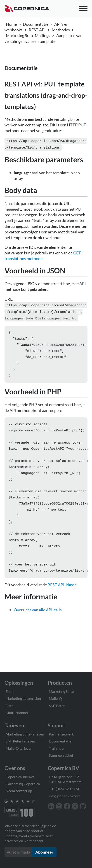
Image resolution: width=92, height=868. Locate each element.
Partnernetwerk (61, 734)
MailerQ (55, 698)
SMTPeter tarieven (20, 741)
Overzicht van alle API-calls (38, 622)
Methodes (61, 30)
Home (11, 24)
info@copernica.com (65, 796)
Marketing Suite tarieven (25, 734)
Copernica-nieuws (20, 777)
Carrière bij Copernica (23, 784)
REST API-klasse (62, 597)
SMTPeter (57, 706)
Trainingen (57, 748)
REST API (37, 30)
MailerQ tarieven (19, 748)
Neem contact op (19, 791)
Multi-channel (17, 713)
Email (10, 691)
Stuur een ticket (61, 755)
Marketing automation (23, 698)
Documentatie (36, 24)
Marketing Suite (61, 691)
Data (9, 706)
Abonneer (44, 852)
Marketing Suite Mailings (28, 35)
